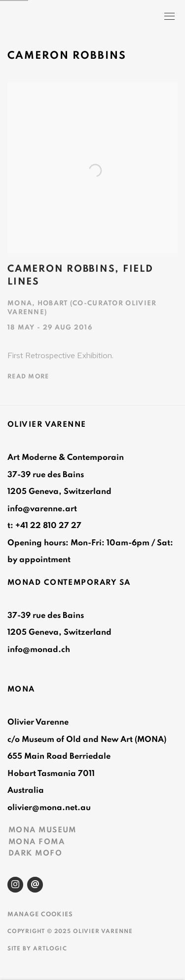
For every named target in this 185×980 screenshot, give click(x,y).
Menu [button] (169, 17)
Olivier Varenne (60, 17)
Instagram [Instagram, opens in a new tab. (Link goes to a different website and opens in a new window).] (15, 885)
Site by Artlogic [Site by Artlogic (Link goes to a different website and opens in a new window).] (37, 949)
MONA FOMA (37, 842)
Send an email (35, 885)
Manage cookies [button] (40, 915)
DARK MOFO (35, 853)
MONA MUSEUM (42, 830)
